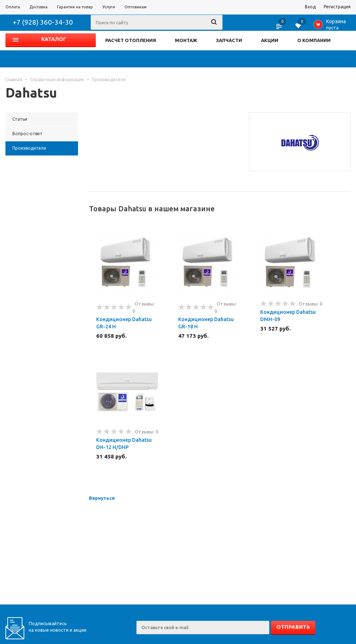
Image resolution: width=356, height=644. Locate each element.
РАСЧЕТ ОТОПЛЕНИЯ (131, 40)
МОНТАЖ (186, 40)
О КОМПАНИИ (314, 40)
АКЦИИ (270, 40)
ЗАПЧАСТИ (229, 40)
